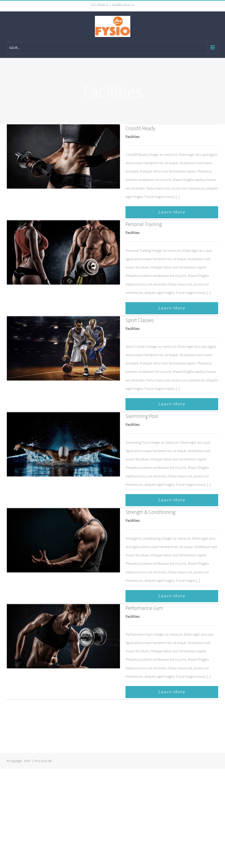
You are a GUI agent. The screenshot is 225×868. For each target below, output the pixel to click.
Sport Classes (140, 320)
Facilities (133, 137)
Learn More (172, 212)
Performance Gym (144, 608)
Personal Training (144, 224)
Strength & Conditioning (150, 512)
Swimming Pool (142, 416)
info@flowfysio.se (123, 5)
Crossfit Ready (140, 128)
